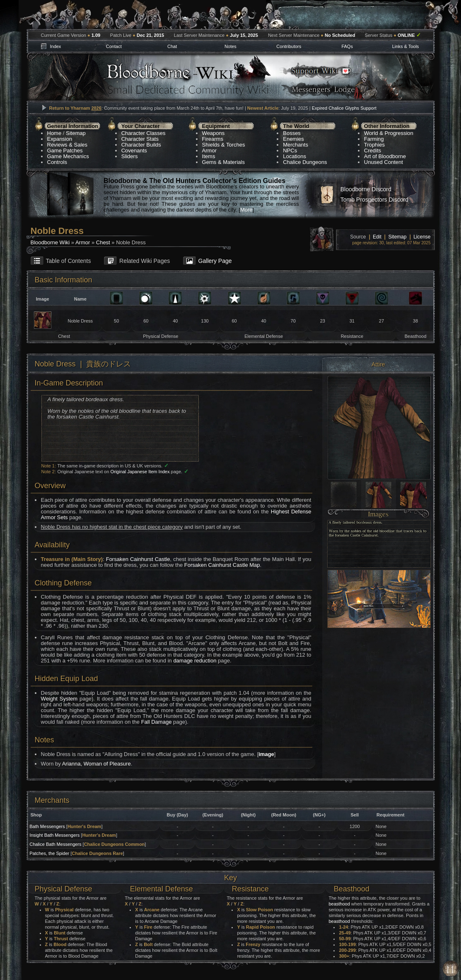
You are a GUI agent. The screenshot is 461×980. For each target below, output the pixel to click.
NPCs (290, 150)
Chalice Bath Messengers (55, 844)
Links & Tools (406, 46)
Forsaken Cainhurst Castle (138, 559)
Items (209, 156)
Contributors (289, 46)
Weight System (59, 699)
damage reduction (195, 661)
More (246, 210)
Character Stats (140, 139)
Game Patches (65, 150)
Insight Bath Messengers (54, 835)
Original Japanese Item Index (140, 472)
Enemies (293, 139)
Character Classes (144, 133)
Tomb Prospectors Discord (374, 200)
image (266, 754)
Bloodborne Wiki (50, 242)
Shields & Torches (224, 145)
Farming (374, 139)
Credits (373, 150)
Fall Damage (157, 722)
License (422, 237)
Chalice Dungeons (305, 162)
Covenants (134, 150)
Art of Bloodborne (385, 156)
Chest (103, 242)
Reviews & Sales (68, 145)
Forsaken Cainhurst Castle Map (222, 565)
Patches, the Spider (49, 853)
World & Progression (389, 133)
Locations (294, 156)
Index (55, 46)
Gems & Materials (223, 162)
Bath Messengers (47, 826)
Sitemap (76, 133)
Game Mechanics (68, 156)
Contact (114, 46)
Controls (57, 162)
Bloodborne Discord (366, 189)
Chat (172, 46)
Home (54, 133)
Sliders (130, 156)
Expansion (60, 139)
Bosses (292, 133)
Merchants (296, 145)
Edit (377, 237)
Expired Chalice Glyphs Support (344, 108)
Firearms (213, 139)
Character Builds (141, 145)
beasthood (339, 904)
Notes (230, 46)
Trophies (374, 145)
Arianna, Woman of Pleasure (97, 764)
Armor (209, 150)
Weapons (214, 133)
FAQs (347, 46)
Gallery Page (215, 261)
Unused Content (384, 162)
